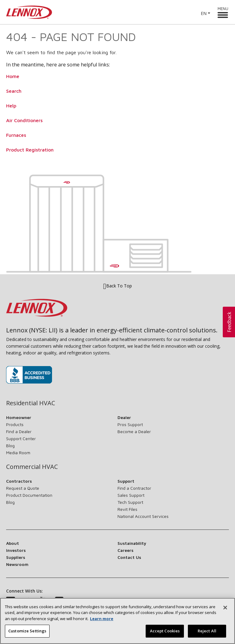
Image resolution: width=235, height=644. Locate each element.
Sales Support (131, 495)
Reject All (207, 632)
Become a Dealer (134, 431)
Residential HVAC (31, 403)
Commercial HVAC (32, 467)
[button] (229, 322)
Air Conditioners (24, 120)
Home (13, 76)
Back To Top (117, 286)
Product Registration (30, 150)
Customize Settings (27, 632)
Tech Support (130, 502)
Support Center (21, 438)
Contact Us (129, 557)
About (13, 543)
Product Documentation (29, 495)
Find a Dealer (19, 431)
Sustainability (132, 543)
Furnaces (16, 135)
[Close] (225, 608)
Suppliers (16, 557)
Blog (10, 446)
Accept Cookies (165, 632)
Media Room (18, 453)
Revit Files (127, 509)
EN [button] (204, 13)
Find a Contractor (134, 488)
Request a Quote (23, 488)
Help (11, 106)
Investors (16, 550)
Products (15, 424)
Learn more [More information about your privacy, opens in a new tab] (102, 619)
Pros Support (130, 424)
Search (14, 91)
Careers (125, 550)
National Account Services (143, 516)
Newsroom (17, 564)
